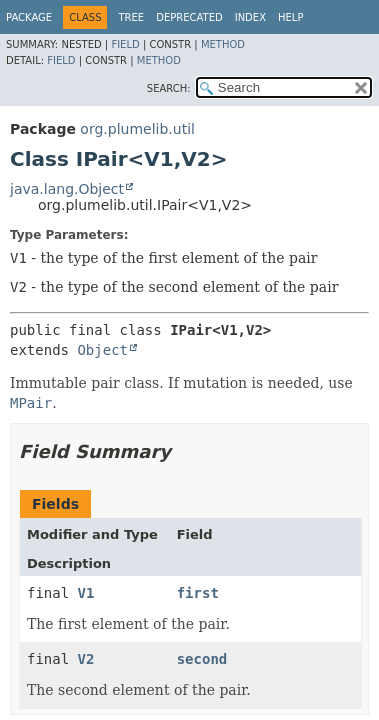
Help (290, 17)
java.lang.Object (67, 189)
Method (223, 44)
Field (125, 44)
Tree (131, 17)
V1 (86, 593)
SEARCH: (169, 88)
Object (102, 350)
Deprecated (189, 17)
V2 (86, 659)
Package (29, 17)
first (198, 593)
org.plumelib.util (137, 129)
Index (250, 17)
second (202, 659)
